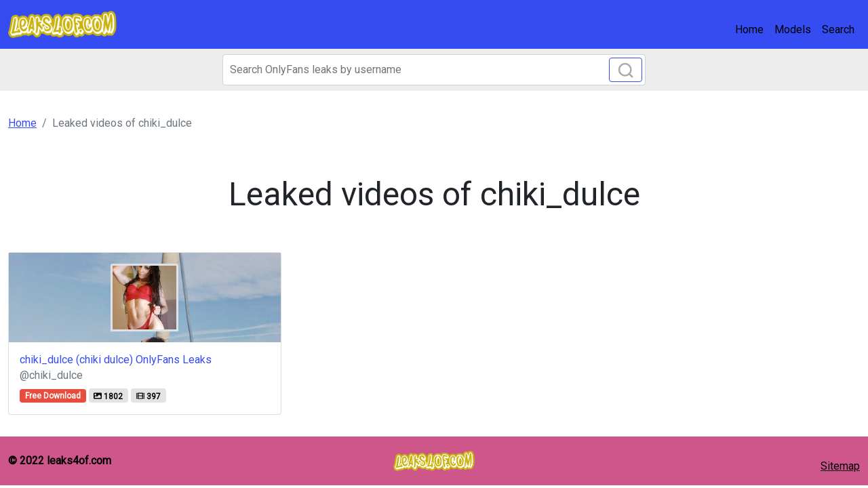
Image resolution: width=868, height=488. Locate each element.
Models (793, 29)
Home (749, 29)
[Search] (434, 70)
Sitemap (840, 466)
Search (838, 29)
